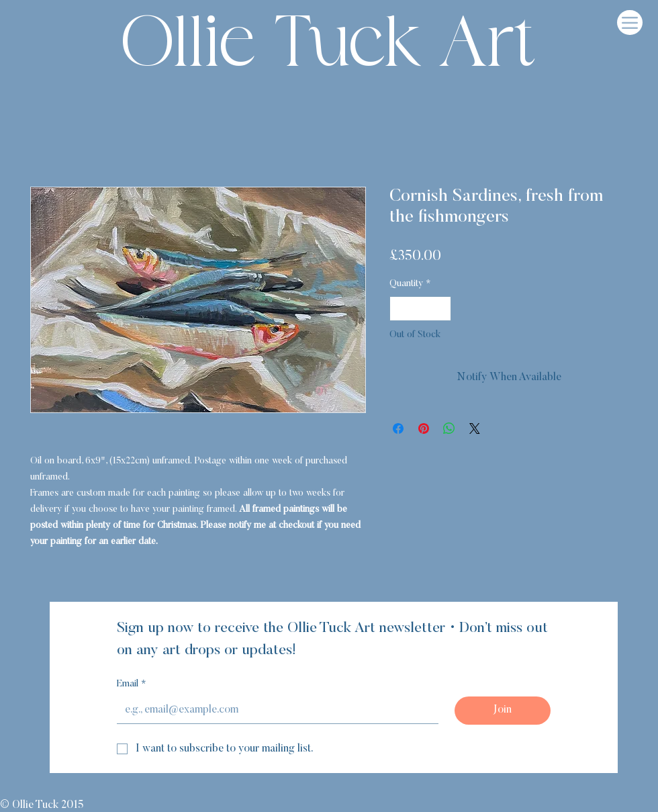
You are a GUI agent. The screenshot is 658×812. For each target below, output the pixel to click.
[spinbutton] (420, 309)
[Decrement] (400, 309)
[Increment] (441, 309)
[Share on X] (475, 428)
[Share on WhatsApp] (449, 428)
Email (132, 685)
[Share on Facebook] (398, 428)
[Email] (274, 710)
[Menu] (630, 22)
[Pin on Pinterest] (424, 428)
